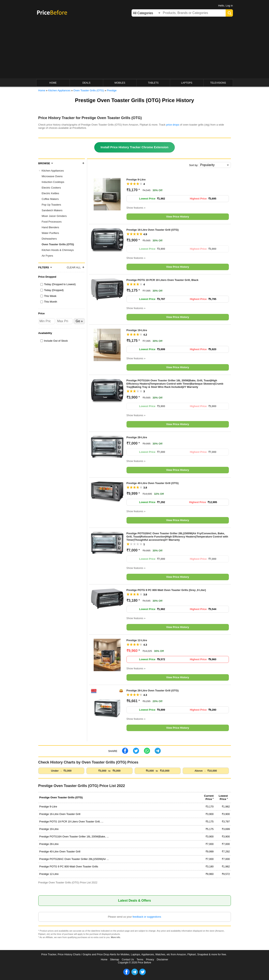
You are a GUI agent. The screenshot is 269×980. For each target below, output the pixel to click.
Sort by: (194, 165)
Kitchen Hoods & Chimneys (58, 250)
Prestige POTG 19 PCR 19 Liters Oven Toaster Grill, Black (162, 280)
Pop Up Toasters (51, 205)
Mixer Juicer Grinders (54, 216)
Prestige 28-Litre (137, 437)
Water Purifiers (50, 233)
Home (104, 960)
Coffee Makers (50, 199)
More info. (116, 937)
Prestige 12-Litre (137, 640)
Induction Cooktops (53, 182)
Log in (229, 6)
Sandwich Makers (52, 210)
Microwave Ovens (52, 176)
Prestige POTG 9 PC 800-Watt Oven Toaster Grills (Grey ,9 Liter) (166, 590)
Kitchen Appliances (53, 171)
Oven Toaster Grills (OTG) (58, 244)
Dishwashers (49, 239)
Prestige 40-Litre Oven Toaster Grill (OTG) (153, 483)
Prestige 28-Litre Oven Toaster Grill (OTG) (153, 690)
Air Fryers (47, 256)
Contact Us (128, 960)
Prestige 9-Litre (136, 180)
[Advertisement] (135, 48)
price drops (173, 125)
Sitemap (115, 960)
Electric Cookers (51, 188)
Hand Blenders (50, 227)
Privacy (150, 960)
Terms (140, 960)
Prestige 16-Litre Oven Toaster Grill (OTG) (153, 230)
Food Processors (52, 222)
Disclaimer (162, 960)
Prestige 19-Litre (137, 330)
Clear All (74, 267)
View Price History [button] (177, 217)
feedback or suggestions (147, 917)
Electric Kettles (50, 193)
